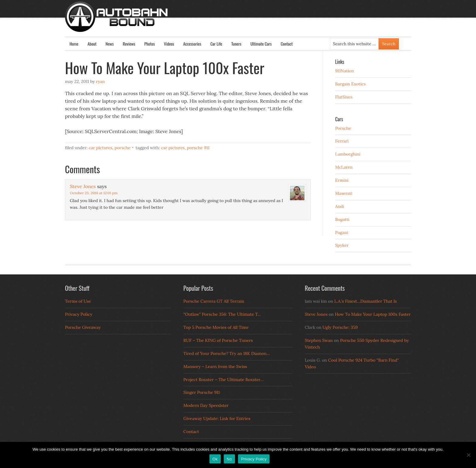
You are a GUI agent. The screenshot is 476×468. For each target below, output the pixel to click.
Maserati (344, 193)
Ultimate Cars (261, 44)
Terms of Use (78, 301)
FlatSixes (344, 97)
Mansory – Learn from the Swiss (215, 366)
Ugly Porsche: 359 (340, 327)
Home (74, 44)
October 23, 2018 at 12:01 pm (94, 193)
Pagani (342, 232)
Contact (287, 44)
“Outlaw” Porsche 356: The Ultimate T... (222, 314)
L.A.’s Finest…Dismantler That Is (365, 301)
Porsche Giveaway (83, 327)
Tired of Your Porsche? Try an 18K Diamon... (227, 353)
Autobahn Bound (248, 22)
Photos (150, 44)
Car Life (216, 44)
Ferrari (342, 141)
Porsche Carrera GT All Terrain (214, 301)
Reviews (129, 44)
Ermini (342, 180)
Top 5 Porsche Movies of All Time (216, 327)
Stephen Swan (319, 340)
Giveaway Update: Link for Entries (217, 418)
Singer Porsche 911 (202, 392)
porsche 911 (198, 148)
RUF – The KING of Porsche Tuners (218, 340)
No (229, 459)
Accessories (192, 44)
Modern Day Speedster (206, 405)
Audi (340, 206)
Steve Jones (83, 186)
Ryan (100, 81)
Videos (169, 44)
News (110, 44)
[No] (468, 455)
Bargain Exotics (350, 84)
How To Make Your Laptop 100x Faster (373, 314)
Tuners (236, 44)
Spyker (342, 245)
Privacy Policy (79, 314)
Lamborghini (348, 154)
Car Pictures (100, 148)
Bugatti (342, 219)
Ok (215, 459)
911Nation (345, 71)
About (92, 44)
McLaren (344, 167)
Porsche (122, 148)
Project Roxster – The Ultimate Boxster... (223, 380)
